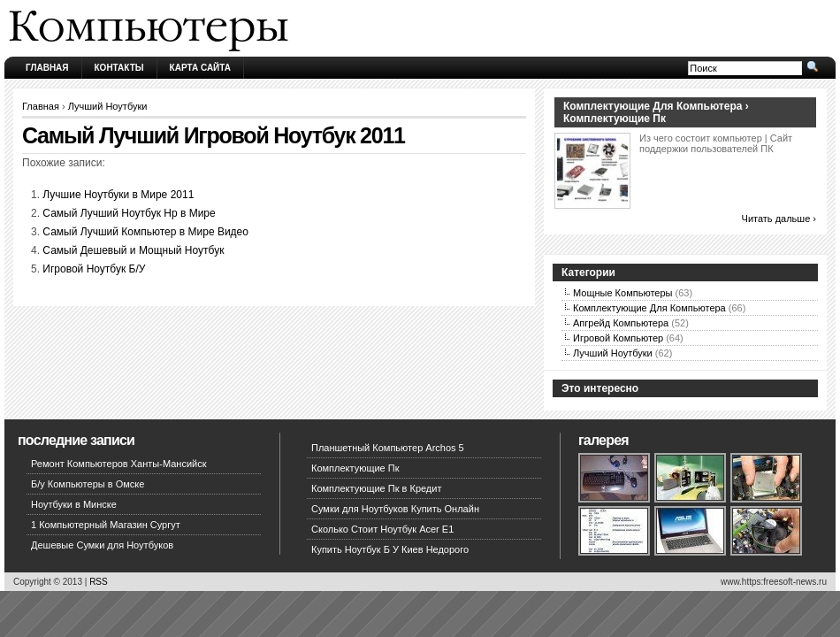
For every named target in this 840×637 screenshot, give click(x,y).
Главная (47, 68)
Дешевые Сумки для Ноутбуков (102, 545)
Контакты (119, 68)
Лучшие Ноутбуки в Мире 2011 (118, 195)
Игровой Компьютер (618, 338)
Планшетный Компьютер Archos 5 (388, 448)
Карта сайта (200, 68)
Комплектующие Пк (355, 468)
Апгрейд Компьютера (621, 323)
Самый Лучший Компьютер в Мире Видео (145, 232)
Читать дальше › (779, 219)
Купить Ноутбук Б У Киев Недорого (390, 549)
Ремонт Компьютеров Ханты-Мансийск (119, 464)
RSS (99, 582)
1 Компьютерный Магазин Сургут (106, 525)
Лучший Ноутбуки (108, 106)
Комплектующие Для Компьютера (649, 308)
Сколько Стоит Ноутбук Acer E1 (382, 529)
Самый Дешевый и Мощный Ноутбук (133, 250)
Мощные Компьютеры (622, 293)
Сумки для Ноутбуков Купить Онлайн (395, 509)
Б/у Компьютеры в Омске (88, 484)
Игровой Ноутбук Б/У (94, 269)
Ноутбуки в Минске (74, 504)
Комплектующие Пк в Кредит (376, 488)
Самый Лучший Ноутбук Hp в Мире (129, 213)
